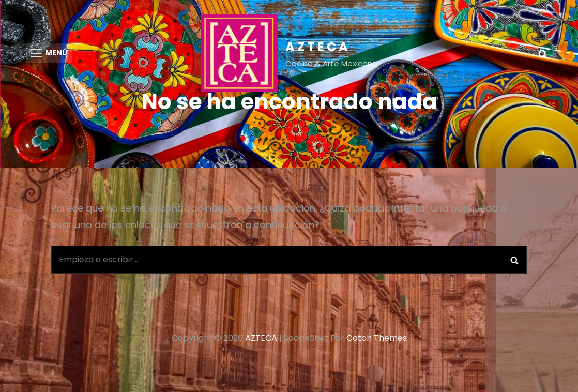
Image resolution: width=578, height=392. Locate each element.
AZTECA (318, 47)
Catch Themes (377, 340)
